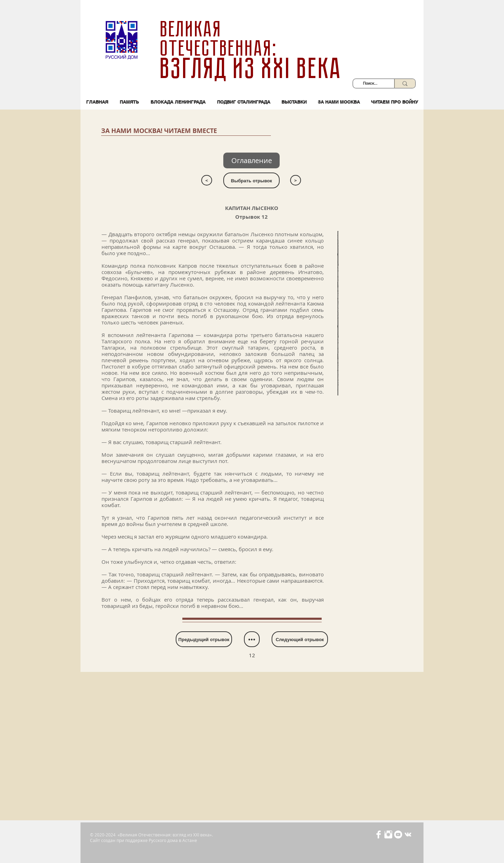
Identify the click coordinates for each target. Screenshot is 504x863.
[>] (296, 180)
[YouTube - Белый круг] (398, 834)
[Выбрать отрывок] (251, 180)
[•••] (252, 639)
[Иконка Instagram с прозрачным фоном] (388, 834)
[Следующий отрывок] (300, 639)
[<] (207, 180)
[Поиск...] (370, 83)
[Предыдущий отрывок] (204, 639)
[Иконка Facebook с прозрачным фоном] (379, 834)
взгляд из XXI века (252, 69)
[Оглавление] (251, 160)
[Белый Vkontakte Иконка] (408, 834)
